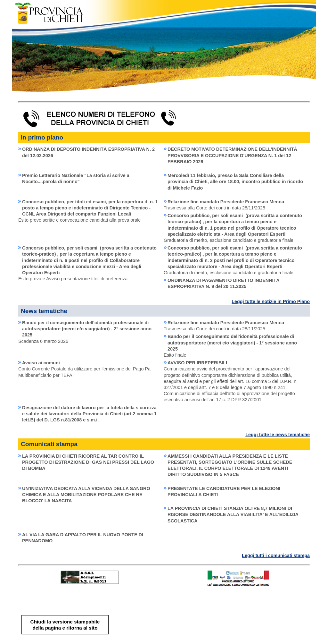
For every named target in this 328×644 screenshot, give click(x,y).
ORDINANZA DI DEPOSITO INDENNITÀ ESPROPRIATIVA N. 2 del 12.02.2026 (88, 152)
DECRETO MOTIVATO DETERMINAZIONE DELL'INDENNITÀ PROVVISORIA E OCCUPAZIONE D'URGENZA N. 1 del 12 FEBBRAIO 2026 (232, 155)
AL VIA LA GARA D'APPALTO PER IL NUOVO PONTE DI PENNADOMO (83, 538)
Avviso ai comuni (41, 363)
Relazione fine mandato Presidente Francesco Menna (226, 202)
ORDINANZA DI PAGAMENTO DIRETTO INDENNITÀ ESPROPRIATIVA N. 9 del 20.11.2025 (224, 283)
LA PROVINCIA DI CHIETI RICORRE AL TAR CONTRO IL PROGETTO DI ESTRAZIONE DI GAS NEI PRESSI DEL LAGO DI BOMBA (88, 462)
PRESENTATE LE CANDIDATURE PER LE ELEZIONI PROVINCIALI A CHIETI (224, 491)
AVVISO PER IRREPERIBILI (197, 363)
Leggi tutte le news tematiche (278, 435)
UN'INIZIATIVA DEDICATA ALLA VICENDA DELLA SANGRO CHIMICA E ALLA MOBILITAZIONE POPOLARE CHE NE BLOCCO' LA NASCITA (86, 495)
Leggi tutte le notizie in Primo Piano (271, 301)
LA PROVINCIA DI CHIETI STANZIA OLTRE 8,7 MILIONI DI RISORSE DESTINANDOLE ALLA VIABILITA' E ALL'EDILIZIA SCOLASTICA (233, 514)
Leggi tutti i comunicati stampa (276, 555)
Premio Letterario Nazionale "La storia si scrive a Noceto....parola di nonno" (76, 178)
